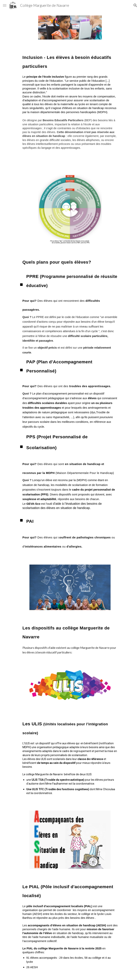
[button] (5, 5)
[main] (70, 61)
